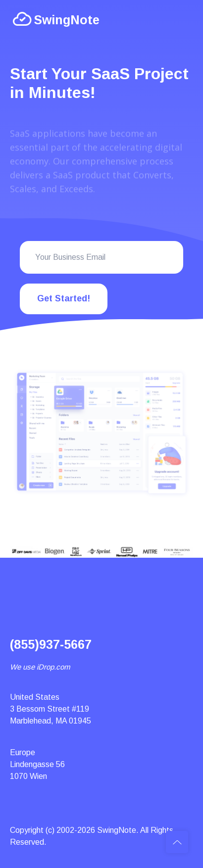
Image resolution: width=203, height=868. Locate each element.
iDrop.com (53, 667)
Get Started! (64, 298)
